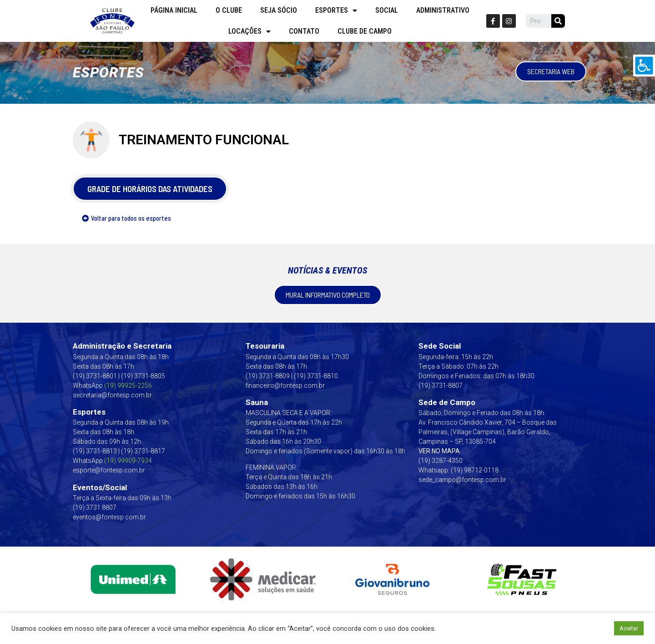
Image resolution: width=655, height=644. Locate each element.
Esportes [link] (336, 10)
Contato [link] (304, 31)
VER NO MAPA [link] (439, 451)
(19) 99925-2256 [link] (128, 385)
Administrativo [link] (443, 10)
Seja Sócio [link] (279, 10)
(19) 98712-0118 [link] (475, 470)
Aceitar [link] (629, 628)
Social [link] (387, 10)
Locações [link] (249, 31)
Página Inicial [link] (174, 10)
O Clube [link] (229, 10)
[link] (644, 66)
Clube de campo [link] (365, 31)
